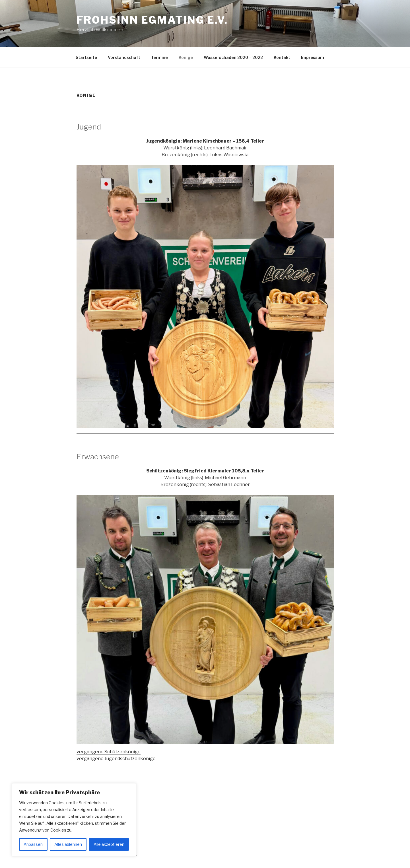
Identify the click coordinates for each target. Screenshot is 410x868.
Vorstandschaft (124, 57)
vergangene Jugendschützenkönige (116, 759)
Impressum (313, 57)
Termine (159, 57)
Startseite (86, 57)
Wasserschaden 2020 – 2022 (233, 57)
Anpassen (33, 844)
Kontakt (282, 57)
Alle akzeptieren (109, 844)
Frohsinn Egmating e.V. (152, 20)
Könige (186, 57)
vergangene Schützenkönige (109, 752)
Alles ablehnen (68, 844)
